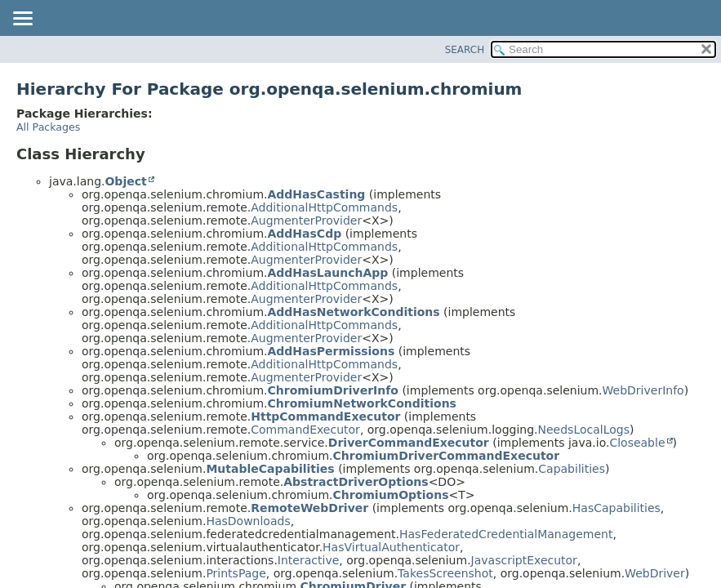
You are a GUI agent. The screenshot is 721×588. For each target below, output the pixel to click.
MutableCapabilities (270, 469)
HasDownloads (248, 521)
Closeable (637, 443)
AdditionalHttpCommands (324, 207)
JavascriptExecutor (524, 560)
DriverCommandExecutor (409, 443)
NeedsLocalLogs (584, 430)
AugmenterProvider (306, 220)
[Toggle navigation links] (22, 20)
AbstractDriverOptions (356, 482)
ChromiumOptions (390, 495)
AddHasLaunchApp (327, 273)
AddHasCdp (304, 234)
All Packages (48, 127)
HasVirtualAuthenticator (391, 547)
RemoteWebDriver (309, 508)
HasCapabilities (616, 508)
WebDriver (655, 573)
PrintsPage (236, 573)
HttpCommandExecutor (325, 416)
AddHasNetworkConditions (353, 312)
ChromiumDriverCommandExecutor (446, 456)
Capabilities (572, 469)
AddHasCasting (316, 194)
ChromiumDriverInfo (332, 390)
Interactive (308, 560)
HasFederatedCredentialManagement (506, 534)
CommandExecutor (305, 430)
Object (125, 181)
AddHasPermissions (331, 351)
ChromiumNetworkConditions (361, 403)
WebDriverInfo (643, 390)
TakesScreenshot (445, 573)
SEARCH (465, 50)
